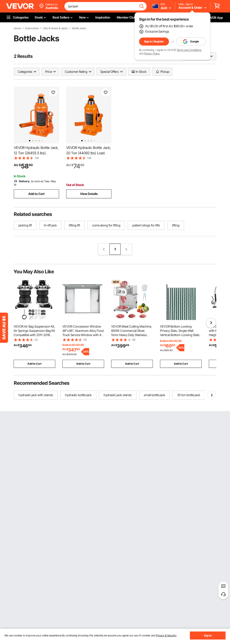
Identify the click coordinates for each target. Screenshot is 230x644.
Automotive (32, 28)
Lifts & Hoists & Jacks (55, 28)
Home (17, 28)
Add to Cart (36, 194)
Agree (208, 635)
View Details (89, 194)
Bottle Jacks (79, 28)
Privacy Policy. (152, 53)
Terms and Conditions (189, 50)
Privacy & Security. (166, 635)
